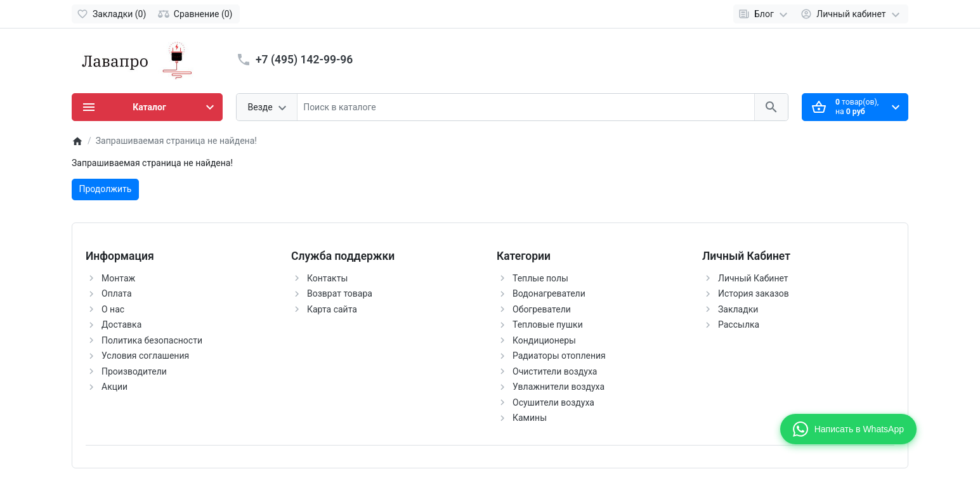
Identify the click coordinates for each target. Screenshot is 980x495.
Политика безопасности (152, 340)
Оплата (117, 293)
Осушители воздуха (553, 402)
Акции (114, 387)
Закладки (738, 309)
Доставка (121, 325)
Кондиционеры (544, 340)
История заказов (754, 293)
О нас (113, 309)
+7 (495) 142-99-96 (304, 60)
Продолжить (106, 189)
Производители (134, 371)
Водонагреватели (549, 293)
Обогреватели (542, 309)
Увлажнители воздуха (559, 387)
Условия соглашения (145, 356)
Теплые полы (540, 278)
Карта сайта (332, 309)
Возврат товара (340, 293)
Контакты (327, 278)
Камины (530, 418)
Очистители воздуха (555, 371)
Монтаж (118, 278)
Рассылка (739, 325)
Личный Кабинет (753, 278)
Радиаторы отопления (559, 356)
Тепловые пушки (548, 325)
